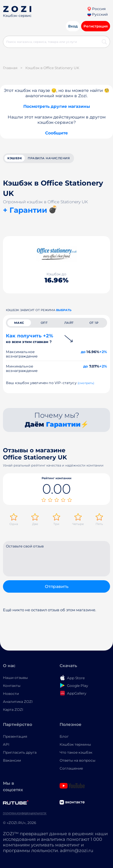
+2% (103, 352)
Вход (73, 26)
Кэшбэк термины (75, 744)
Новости (11, 694)
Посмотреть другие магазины (57, 106)
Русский (98, 14)
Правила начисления (49, 158)
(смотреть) (86, 383)
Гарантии (63, 424)
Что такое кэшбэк (76, 752)
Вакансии (12, 760)
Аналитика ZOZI (18, 702)
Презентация (15, 736)
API (6, 744)
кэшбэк (15, 158)
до (83, 352)
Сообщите (56, 133)
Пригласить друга (20, 752)
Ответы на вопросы (77, 760)
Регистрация (96, 26)
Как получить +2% (30, 338)
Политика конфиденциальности (25, 813)
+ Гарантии (25, 210)
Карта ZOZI (13, 709)
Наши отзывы (15, 678)
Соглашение (71, 768)
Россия (96, 9)
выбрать (64, 310)
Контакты (12, 686)
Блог (64, 736)
